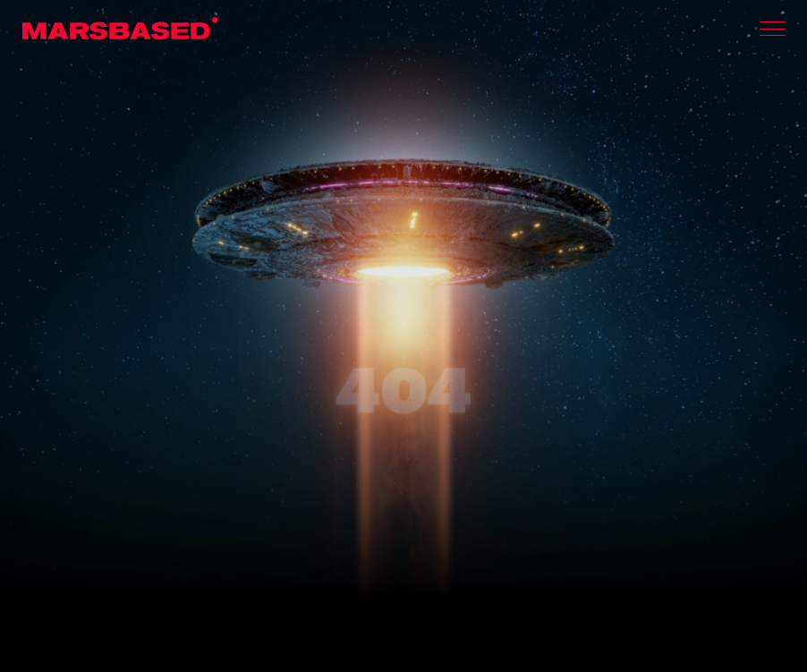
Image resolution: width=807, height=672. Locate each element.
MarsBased (120, 29)
